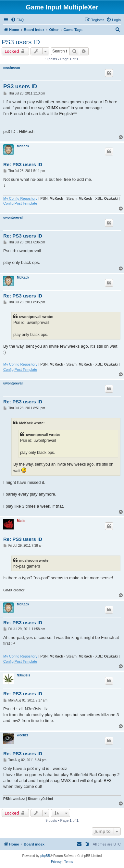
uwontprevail (13, 217)
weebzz (23, 735)
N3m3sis (24, 675)
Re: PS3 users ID (23, 164)
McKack (23, 146)
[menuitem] (17, 20)
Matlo (21, 521)
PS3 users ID (21, 42)
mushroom (12, 68)
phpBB (45, 856)
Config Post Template (20, 203)
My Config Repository (20, 198)
